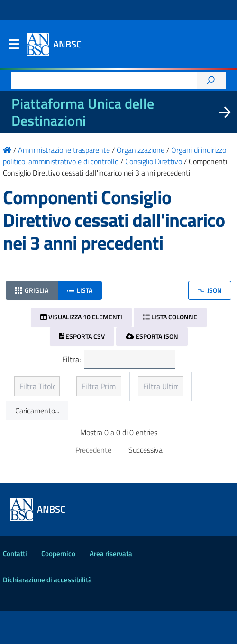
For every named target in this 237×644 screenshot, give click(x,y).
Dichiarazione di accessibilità (47, 612)
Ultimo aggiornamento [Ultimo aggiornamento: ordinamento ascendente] (182, 388)
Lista (80, 290)
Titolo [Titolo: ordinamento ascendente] (24, 394)
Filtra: (118, 359)
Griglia (32, 290)
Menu (13, 47)
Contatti (15, 586)
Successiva (146, 483)
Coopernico (58, 586)
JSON (210, 290)
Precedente (93, 483)
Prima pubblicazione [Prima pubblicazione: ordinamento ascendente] (99, 388)
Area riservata (111, 586)
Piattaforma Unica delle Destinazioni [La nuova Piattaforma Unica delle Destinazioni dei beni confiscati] (83, 112)
